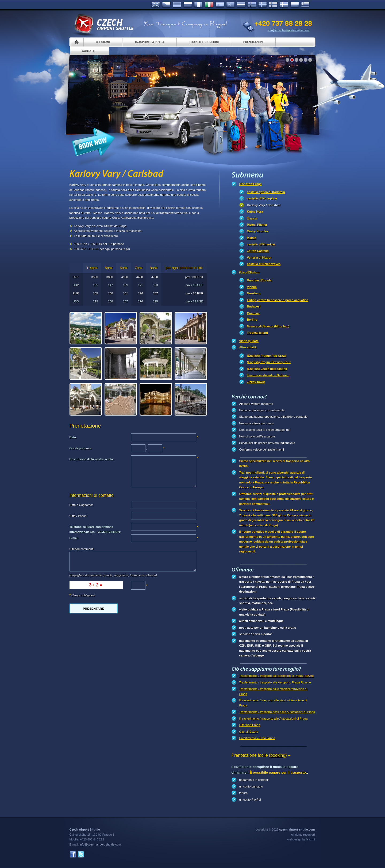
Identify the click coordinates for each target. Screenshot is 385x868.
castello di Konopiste (262, 198)
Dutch (241, 5)
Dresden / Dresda (259, 280)
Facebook (73, 854)
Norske (252, 5)
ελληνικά (305, 5)
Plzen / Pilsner (257, 225)
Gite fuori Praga (251, 184)
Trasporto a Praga (150, 42)
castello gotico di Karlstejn (266, 192)
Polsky (295, 5)
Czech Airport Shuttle (104, 24)
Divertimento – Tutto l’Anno (257, 738)
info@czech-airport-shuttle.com (289, 30)
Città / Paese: (78, 516)
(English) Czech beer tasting (267, 369)
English (156, 5)
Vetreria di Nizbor (259, 258)
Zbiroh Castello (258, 251)
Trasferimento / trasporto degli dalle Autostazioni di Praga (277, 712)
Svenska (263, 5)
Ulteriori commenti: (82, 549)
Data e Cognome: (81, 505)
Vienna (252, 287)
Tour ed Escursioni (204, 42)
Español (220, 5)
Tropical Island (257, 333)
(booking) (278, 755)
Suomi (273, 5)
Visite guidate (249, 341)
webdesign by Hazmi (301, 839)
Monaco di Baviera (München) (268, 326)
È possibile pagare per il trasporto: (278, 772)
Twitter (81, 854)
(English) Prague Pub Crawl (267, 356)
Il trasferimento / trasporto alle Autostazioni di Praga (274, 719)
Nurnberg (254, 293)
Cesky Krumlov (258, 231)
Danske (284, 5)
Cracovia (253, 313)
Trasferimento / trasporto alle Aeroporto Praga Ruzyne (275, 682)
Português (230, 5)
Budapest (254, 306)
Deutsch (177, 5)
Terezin (252, 218)
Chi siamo (103, 42)
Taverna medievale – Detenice (268, 375)
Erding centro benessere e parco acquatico (278, 300)
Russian (188, 5)
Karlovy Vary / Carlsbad (264, 205)
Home (77, 42)
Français (198, 5)
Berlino (252, 320)
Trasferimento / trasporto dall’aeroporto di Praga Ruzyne (277, 676)
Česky (166, 5)
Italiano (209, 5)
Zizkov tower (256, 382)
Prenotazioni (253, 42)
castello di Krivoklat (261, 244)
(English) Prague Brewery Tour (269, 362)
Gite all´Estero (249, 272)
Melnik (252, 238)
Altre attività (248, 347)
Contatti (89, 51)
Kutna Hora (255, 212)
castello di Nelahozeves (264, 264)
